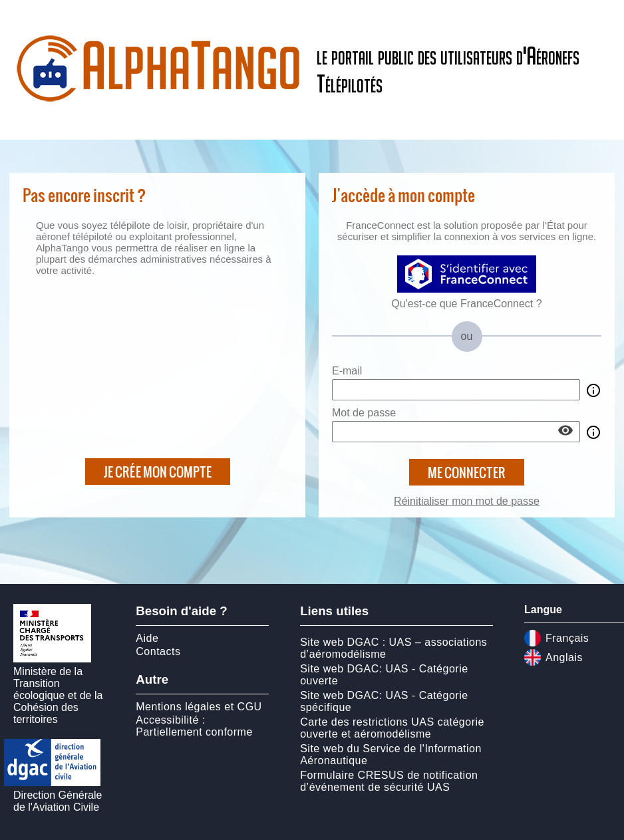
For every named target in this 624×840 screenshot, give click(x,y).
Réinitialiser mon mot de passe (467, 501)
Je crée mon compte (158, 472)
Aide (147, 638)
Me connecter (467, 472)
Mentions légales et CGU (199, 707)
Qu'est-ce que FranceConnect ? (466, 304)
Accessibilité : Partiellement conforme (194, 726)
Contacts (158, 651)
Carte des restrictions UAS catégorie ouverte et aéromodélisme (392, 728)
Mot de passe (364, 413)
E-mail (347, 371)
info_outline (593, 390)
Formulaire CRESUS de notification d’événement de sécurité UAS (389, 781)
